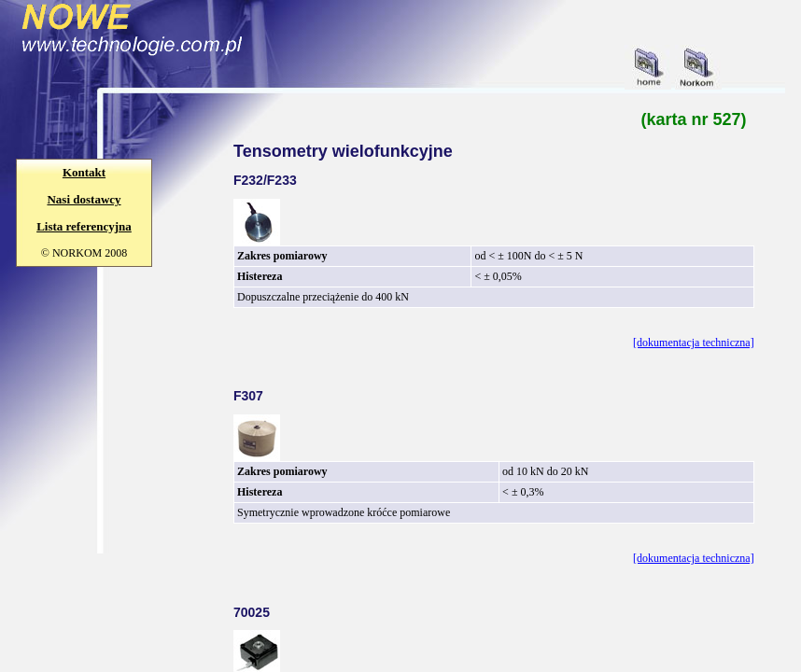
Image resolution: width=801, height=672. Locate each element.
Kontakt (84, 172)
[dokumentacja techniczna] (694, 343)
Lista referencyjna (84, 226)
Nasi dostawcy (84, 199)
